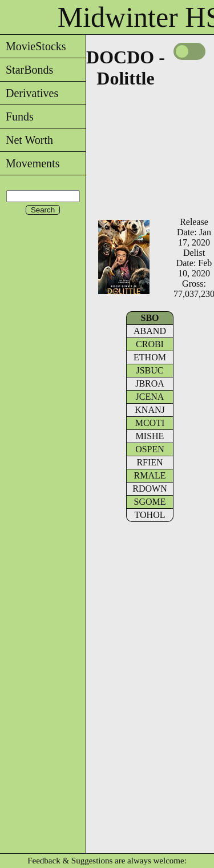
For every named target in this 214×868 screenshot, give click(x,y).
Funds (17, 116)
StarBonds (27, 70)
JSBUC (150, 370)
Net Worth (27, 140)
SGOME (150, 502)
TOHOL (150, 515)
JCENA (150, 397)
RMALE (150, 475)
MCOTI (150, 423)
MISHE (150, 436)
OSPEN (150, 449)
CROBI (150, 344)
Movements (30, 163)
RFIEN (150, 462)
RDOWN (150, 489)
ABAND (150, 331)
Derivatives (29, 93)
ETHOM (150, 357)
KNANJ (150, 410)
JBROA (150, 383)
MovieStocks (33, 46)
